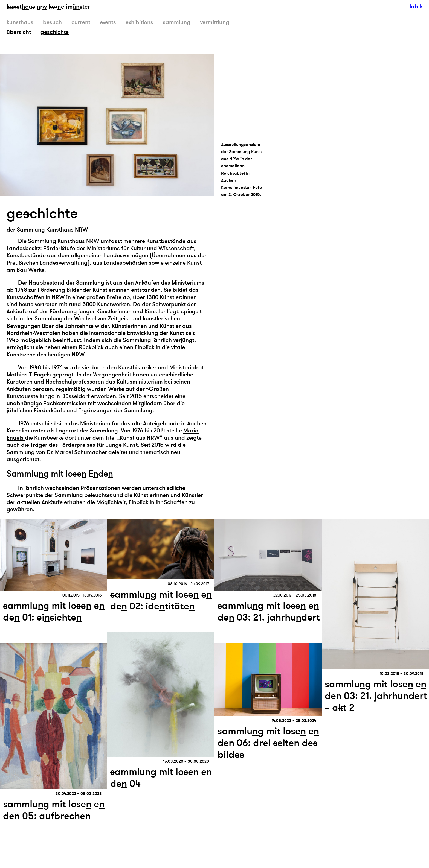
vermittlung (215, 22)
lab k (416, 7)
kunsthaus (20, 22)
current (81, 22)
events (108, 22)
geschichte (55, 32)
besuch (52, 22)
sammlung (177, 22)
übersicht (19, 32)
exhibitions (139, 22)
